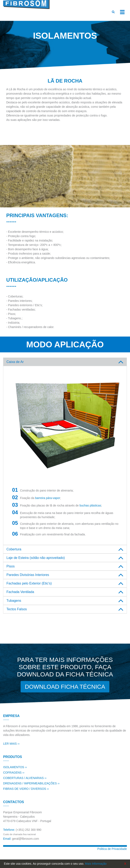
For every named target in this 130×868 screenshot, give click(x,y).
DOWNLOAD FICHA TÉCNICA (65, 687)
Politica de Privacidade (112, 849)
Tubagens (14, 601)
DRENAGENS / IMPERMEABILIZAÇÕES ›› (31, 783)
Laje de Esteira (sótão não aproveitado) (36, 558)
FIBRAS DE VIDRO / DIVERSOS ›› (26, 789)
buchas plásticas (90, 505)
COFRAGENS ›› (14, 773)
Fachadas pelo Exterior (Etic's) (29, 583)
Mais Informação (96, 864)
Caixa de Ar (15, 362)
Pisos (11, 566)
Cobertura (14, 549)
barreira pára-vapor (47, 498)
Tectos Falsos (17, 609)
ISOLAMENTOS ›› (15, 767)
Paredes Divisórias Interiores (28, 575)
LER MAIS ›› (11, 744)
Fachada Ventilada (20, 592)
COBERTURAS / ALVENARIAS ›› (25, 778)
